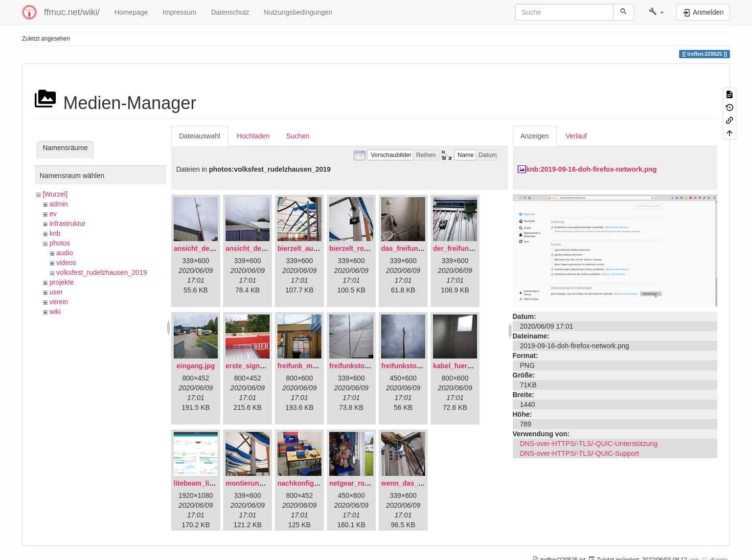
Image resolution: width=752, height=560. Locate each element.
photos (60, 243)
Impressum (179, 12)
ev (53, 214)
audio (65, 253)
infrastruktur (68, 224)
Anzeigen (535, 136)
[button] (656, 12)
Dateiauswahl (200, 136)
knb (55, 233)
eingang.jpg (196, 366)
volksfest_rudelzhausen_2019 (102, 272)
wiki (55, 312)
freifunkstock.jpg (409, 366)
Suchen (298, 136)
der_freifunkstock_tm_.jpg (476, 248)
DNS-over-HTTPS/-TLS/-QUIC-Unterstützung (589, 444)
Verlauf (576, 136)
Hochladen (253, 136)
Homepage (131, 12)
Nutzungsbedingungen (298, 12)
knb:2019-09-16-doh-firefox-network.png (592, 169)
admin (59, 204)
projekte (62, 282)
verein (59, 302)
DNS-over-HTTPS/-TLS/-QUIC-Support (580, 453)
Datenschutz (230, 12)
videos (66, 263)
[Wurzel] (55, 194)
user (56, 292)
